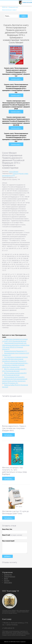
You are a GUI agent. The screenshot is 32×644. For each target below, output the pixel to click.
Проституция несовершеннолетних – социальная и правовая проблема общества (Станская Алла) (15, 365)
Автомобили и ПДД (8, 175)
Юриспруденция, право (21, 173)
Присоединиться (10, 576)
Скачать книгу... (16, 79)
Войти (6, 578)
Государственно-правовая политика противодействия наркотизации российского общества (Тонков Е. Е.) (15, 359)
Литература (8, 575)
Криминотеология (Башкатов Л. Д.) (16, 351)
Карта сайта (8, 582)
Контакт (7, 580)
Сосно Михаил (14, 172)
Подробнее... (8, 435)
